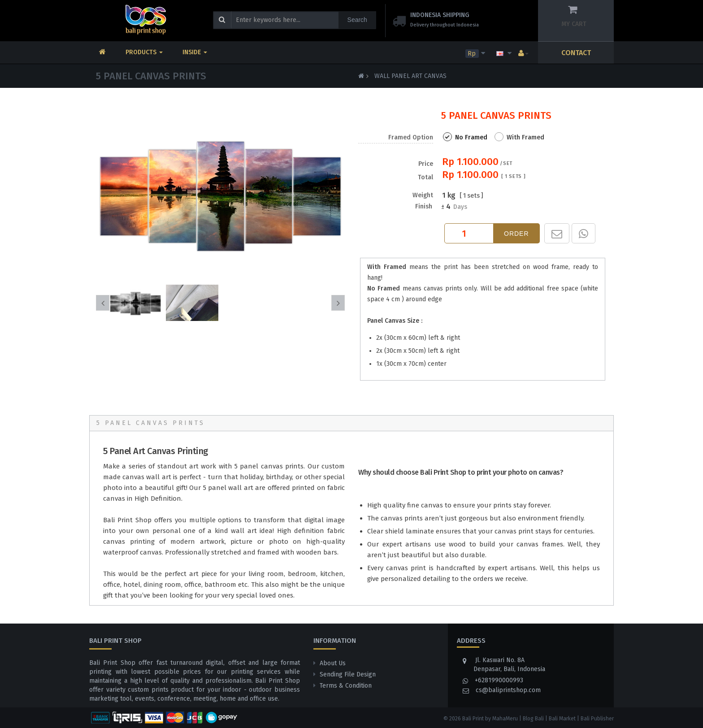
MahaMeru (505, 719)
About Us (333, 663)
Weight (423, 195)
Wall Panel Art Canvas (410, 76)
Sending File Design (348, 674)
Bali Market (562, 719)
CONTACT (576, 53)
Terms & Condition (346, 686)
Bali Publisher (597, 719)
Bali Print (473, 719)
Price (425, 171)
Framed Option (411, 137)
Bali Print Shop (127, 520)
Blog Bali (533, 719)
